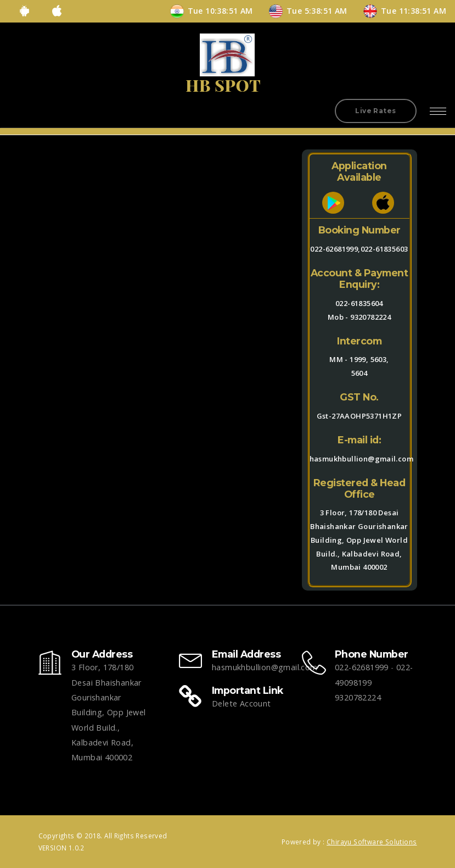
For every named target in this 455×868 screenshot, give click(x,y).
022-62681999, (335, 249)
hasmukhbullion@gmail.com (265, 667)
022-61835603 (384, 249)
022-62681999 (362, 667)
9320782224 (370, 317)
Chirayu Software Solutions (372, 842)
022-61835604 (359, 303)
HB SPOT (223, 85)
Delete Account (241, 703)
